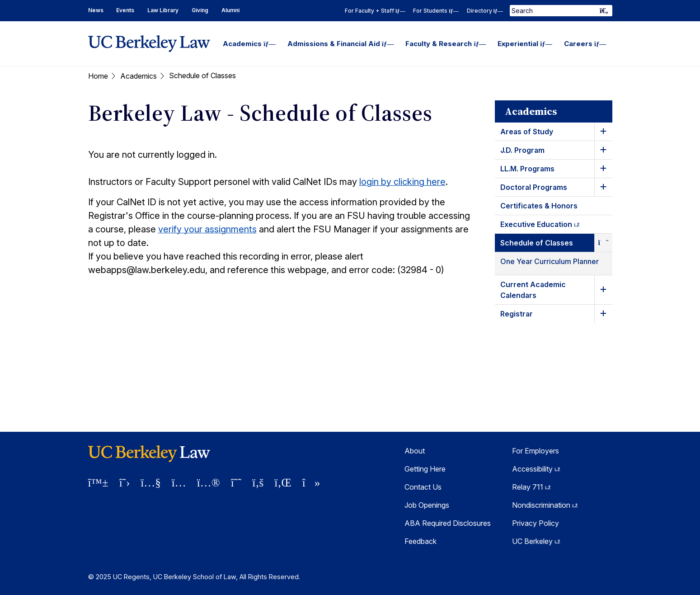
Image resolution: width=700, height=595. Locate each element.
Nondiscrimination (545, 505)
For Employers (536, 451)
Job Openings (427, 505)
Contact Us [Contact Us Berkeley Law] (423, 487)
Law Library (163, 10)
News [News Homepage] (96, 10)
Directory (485, 11)
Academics (249, 44)
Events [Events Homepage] (125, 10)
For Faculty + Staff (375, 11)
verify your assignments (207, 229)
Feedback (420, 541)
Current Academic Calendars (533, 290)
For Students (436, 11)
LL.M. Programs (527, 169)
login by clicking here (402, 182)
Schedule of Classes (537, 243)
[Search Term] (561, 11)
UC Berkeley (536, 541)
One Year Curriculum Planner (550, 261)
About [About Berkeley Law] (415, 451)
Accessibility (536, 469)
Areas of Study (527, 132)
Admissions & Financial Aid (341, 44)
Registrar (517, 314)
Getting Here (425, 469)
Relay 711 (531, 487)
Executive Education (548, 226)
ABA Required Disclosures (448, 523)
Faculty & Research (446, 44)
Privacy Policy (536, 523)
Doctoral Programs (534, 187)
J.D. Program (522, 150)
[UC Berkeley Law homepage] (149, 44)
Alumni (230, 10)
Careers (585, 44)
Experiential (525, 44)
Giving (200, 10)
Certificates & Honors (539, 206)
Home (98, 76)
